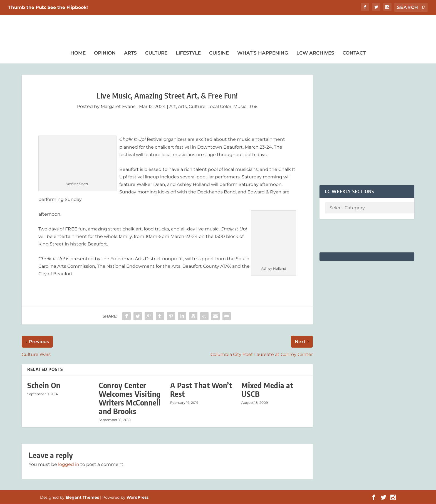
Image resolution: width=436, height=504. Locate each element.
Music (240, 107)
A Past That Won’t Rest (201, 390)
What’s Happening (263, 53)
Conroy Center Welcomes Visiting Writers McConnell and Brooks (130, 399)
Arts (130, 53)
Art (173, 107)
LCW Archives (315, 53)
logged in (69, 465)
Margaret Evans (118, 107)
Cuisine (219, 53)
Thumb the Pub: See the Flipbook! (48, 7)
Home (78, 53)
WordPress (138, 498)
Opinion (105, 53)
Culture (156, 53)
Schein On (44, 386)
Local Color (219, 107)
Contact (354, 53)
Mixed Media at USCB (267, 390)
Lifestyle (188, 53)
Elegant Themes (82, 498)
